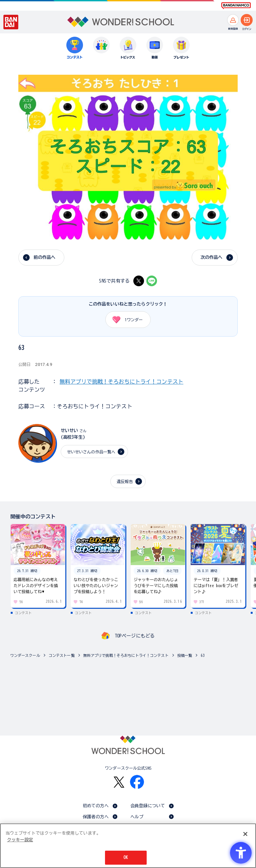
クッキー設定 (20, 840)
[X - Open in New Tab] (139, 281)
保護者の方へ (96, 817)
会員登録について (148, 806)
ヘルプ (137, 817)
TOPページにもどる (135, 636)
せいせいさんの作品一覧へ (91, 452)
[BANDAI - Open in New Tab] (11, 22)
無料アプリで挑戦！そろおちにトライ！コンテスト (121, 382)
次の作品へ (212, 257)
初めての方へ (96, 806)
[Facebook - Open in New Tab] (137, 782)
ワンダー (125, 320)
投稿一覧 (185, 655)
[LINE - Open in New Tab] (152, 281)
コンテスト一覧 (62, 655)
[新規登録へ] (233, 20)
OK (126, 857)
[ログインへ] (247, 20)
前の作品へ (45, 257)
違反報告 (125, 481)
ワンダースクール (25, 655)
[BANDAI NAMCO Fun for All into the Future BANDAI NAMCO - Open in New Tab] (236, 6)
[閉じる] (245, 834)
